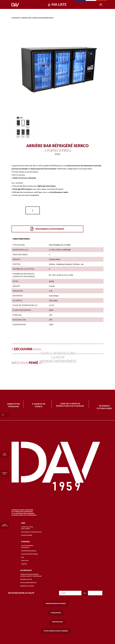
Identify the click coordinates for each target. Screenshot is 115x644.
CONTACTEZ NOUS (4, 473)
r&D (22, 557)
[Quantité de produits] (33, 210)
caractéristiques (21, 239)
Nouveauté (25, 548)
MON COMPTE (5, 453)
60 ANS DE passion (27, 546)
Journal (24, 564)
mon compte (26, 529)
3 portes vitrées (58, 151)
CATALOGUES (56, 613)
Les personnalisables (29, 551)
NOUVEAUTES (57, 622)
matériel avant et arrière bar (31, 576)
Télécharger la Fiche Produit (47, 229)
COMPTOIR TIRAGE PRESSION (29, 574)
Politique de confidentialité (31, 532)
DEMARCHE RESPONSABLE (56, 603)
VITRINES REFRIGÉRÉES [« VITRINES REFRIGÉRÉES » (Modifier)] (57, 361)
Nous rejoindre (27, 535)
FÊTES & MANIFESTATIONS (28, 583)
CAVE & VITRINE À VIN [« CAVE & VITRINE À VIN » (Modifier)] (58, 353)
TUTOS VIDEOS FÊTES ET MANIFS (56, 631)
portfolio (25, 560)
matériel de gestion (27, 586)
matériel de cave (26, 579)
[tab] (21, 239)
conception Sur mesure (30, 554)
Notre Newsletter (5, 525)
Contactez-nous (27, 527)
